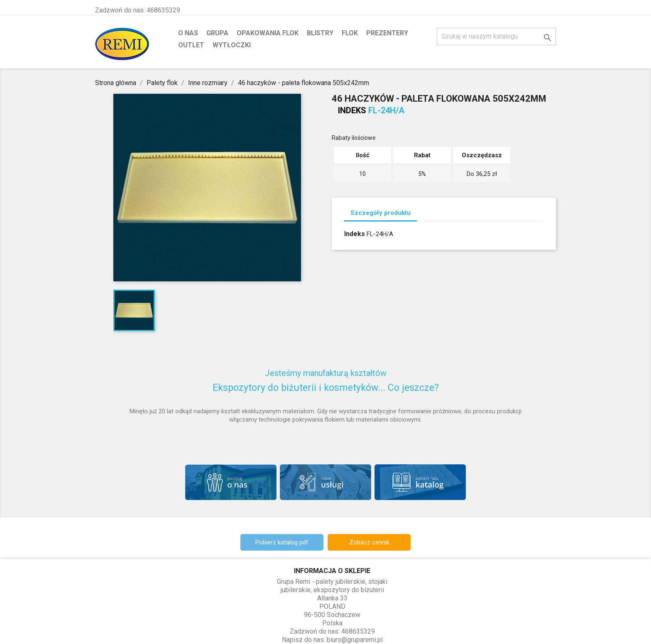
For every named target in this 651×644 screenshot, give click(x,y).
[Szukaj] (496, 37)
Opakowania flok (268, 33)
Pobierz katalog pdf (282, 542)
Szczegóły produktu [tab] (381, 213)
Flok (350, 33)
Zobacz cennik (369, 542)
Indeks (352, 110)
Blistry (320, 33)
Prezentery (387, 33)
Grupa (217, 33)
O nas (188, 33)
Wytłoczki (232, 45)
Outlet (191, 45)
